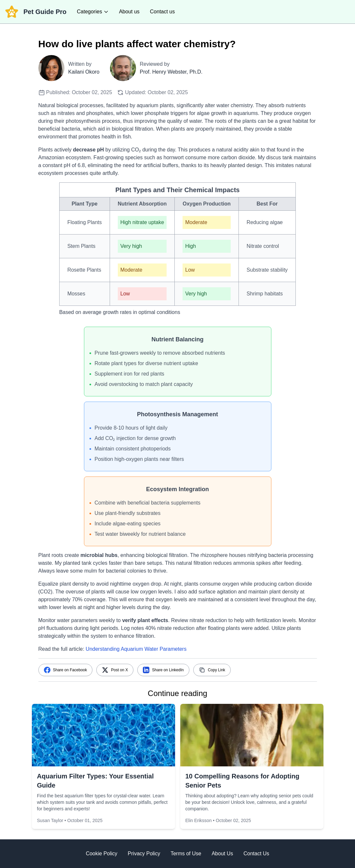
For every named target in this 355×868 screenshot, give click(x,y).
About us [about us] (129, 12)
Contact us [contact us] (162, 12)
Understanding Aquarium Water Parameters (136, 649)
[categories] (93, 12)
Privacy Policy (144, 854)
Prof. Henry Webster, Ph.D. (171, 72)
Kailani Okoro (84, 72)
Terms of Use (186, 854)
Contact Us (256, 854)
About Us (222, 854)
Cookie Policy (102, 854)
